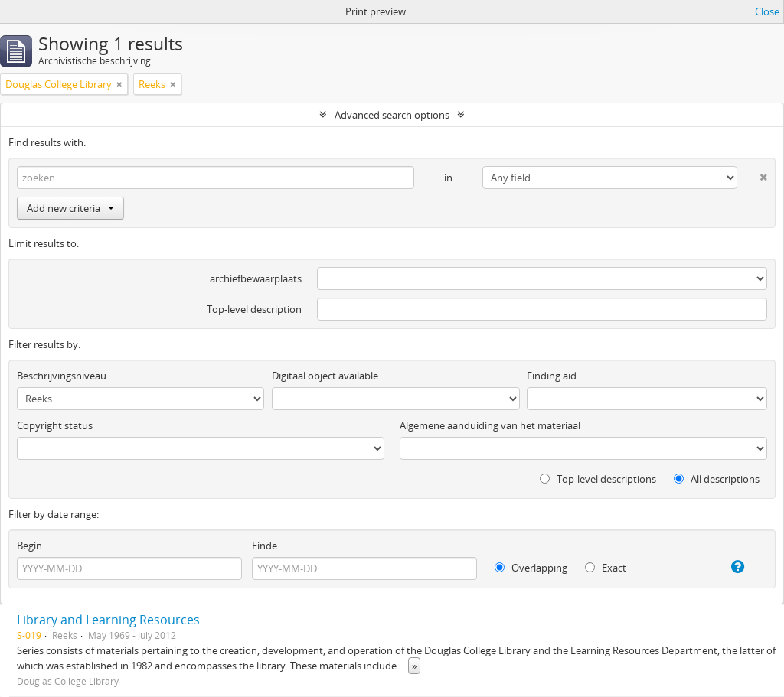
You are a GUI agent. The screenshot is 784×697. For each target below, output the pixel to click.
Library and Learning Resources (108, 620)
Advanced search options (392, 115)
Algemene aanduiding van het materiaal (490, 425)
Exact (606, 568)
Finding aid (552, 376)
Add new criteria (70, 208)
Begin (29, 546)
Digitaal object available (325, 376)
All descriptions (717, 479)
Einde (265, 546)
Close (767, 11)
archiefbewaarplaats (256, 278)
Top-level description (254, 309)
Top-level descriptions (598, 479)
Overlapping (531, 568)
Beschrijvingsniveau (62, 376)
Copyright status (55, 425)
